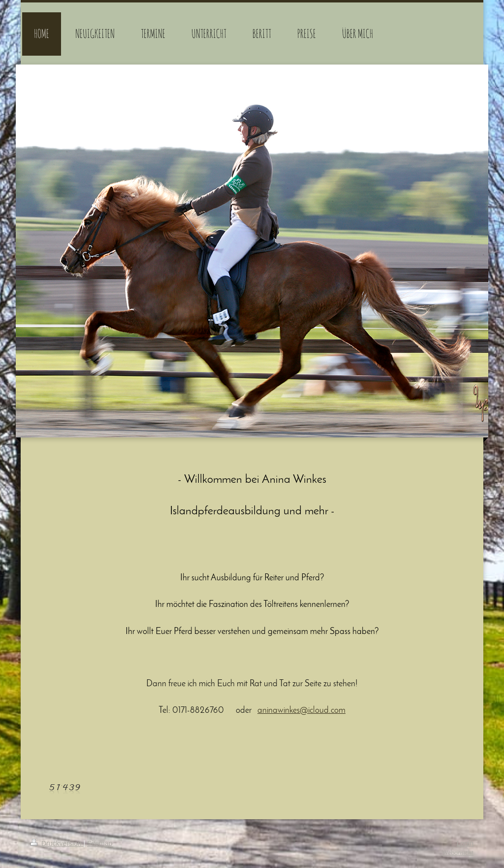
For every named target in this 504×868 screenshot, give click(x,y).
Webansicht (458, 853)
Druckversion (57, 843)
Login (465, 843)
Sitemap (100, 843)
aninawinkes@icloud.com (301, 711)
